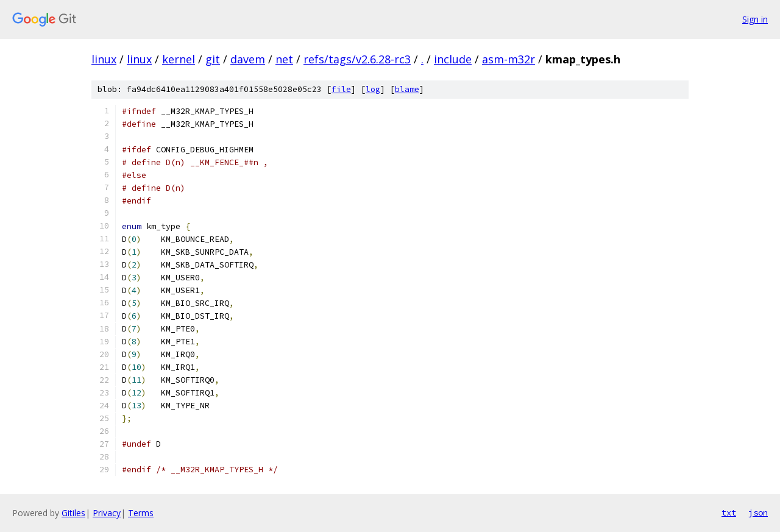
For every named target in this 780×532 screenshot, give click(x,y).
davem (248, 59)
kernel (179, 59)
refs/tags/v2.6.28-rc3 (357, 59)
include (453, 59)
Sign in (755, 19)
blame (407, 89)
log (373, 89)
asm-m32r (509, 59)
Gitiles (73, 513)
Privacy (107, 513)
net (284, 59)
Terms (141, 513)
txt (729, 512)
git (213, 59)
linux (104, 59)
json (758, 512)
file (341, 89)
